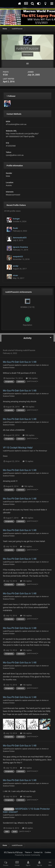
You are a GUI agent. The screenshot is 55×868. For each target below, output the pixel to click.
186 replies (32, 378)
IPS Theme (8, 852)
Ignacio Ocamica (20, 247)
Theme (28, 852)
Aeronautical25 (20, 238)
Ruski (15, 228)
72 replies (28, 461)
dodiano (25, 451)
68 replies (28, 828)
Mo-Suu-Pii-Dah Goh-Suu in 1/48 (20, 362)
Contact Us (38, 852)
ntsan (15, 275)
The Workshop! (41, 451)
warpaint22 (18, 256)
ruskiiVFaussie (29, 350)
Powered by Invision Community (27, 855)
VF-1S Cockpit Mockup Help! (18, 448)
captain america (28, 365)
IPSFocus (19, 852)
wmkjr (16, 266)
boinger (16, 219)
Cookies (48, 852)
